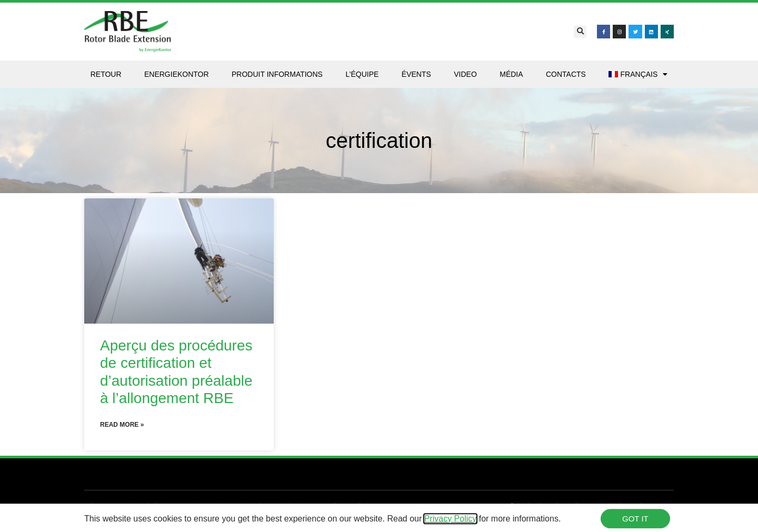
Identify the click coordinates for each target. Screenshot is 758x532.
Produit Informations (277, 74)
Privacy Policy (451, 521)
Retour (106, 74)
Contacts (566, 74)
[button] (580, 32)
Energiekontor (177, 74)
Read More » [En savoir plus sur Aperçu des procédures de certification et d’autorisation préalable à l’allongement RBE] (122, 425)
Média (511, 74)
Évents (416, 74)
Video (465, 74)
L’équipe (362, 74)
